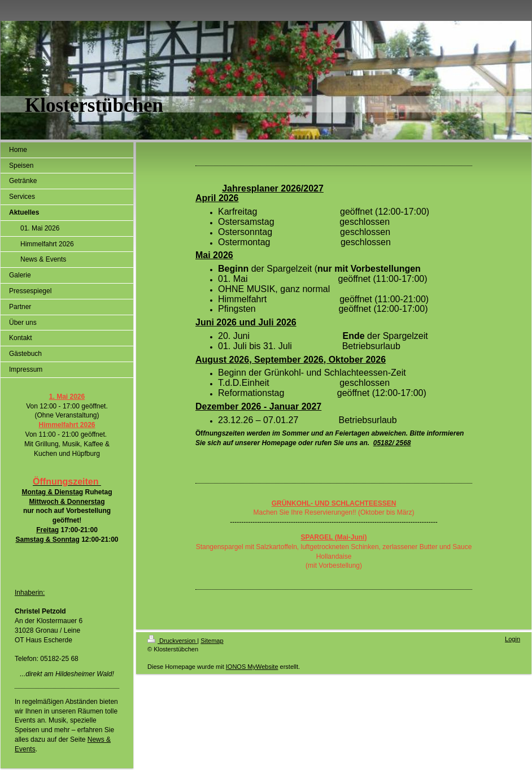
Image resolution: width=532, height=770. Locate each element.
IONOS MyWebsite (252, 667)
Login (513, 639)
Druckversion (172, 641)
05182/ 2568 (392, 443)
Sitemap (212, 641)
